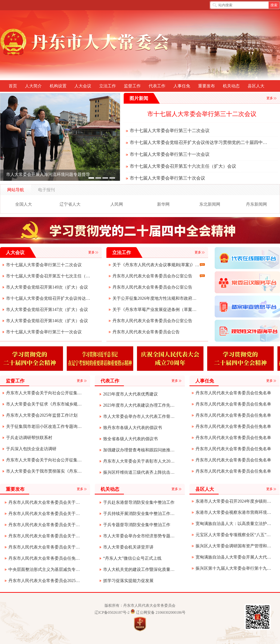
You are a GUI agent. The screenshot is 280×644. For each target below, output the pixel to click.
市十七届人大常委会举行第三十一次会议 (170, 154)
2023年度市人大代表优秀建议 (130, 394)
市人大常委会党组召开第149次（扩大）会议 (47, 287)
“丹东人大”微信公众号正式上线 (132, 558)
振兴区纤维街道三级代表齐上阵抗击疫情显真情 (139, 472)
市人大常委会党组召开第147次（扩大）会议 (47, 310)
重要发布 (206, 86)
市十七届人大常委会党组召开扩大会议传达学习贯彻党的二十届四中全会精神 (199, 142)
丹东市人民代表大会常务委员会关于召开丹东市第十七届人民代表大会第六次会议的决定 (44, 525)
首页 (13, 86)
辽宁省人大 (70, 204)
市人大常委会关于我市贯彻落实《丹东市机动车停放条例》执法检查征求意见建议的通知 (44, 471)
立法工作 (108, 86)
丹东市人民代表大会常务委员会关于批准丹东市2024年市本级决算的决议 (44, 547)
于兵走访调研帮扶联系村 (29, 438)
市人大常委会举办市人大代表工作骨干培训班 (139, 416)
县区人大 (256, 86)
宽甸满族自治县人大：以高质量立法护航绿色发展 (234, 524)
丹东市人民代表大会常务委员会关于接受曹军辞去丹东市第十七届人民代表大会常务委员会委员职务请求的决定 (44, 536)
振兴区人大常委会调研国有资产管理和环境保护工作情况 (234, 546)
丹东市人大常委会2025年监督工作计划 (42, 415)
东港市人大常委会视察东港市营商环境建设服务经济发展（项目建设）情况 (234, 512)
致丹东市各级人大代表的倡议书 (133, 428)
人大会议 (83, 86)
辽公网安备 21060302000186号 (161, 612)
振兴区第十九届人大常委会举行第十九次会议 (234, 568)
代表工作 (157, 86)
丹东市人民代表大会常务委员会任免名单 (233, 393)
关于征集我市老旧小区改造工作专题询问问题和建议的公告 (44, 426)
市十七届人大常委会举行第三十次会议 (167, 178)
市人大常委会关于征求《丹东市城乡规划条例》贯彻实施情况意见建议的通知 (44, 404)
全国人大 (24, 204)
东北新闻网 (210, 204)
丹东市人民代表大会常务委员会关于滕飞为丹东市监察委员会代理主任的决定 (44, 502)
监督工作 (132, 86)
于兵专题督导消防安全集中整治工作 (137, 525)
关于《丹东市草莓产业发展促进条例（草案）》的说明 (156, 310)
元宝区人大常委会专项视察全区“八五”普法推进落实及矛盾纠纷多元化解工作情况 (234, 535)
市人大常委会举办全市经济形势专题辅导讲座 (139, 536)
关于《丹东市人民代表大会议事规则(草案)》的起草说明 (156, 265)
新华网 (163, 204)
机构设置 (58, 86)
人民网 (117, 204)
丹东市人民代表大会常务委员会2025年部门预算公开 (44, 581)
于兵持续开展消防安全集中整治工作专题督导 (139, 514)
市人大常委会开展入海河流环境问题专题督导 (48, 174)
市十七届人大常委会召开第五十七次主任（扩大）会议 (49, 276)
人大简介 (33, 86)
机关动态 (231, 86)
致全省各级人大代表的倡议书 (130, 439)
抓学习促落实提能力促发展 (128, 581)
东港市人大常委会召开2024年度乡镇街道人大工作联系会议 (234, 501)
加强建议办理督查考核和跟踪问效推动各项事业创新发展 (139, 450)
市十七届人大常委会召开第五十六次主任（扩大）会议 (183, 166)
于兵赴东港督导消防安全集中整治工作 (139, 502)
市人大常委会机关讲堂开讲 (128, 547)
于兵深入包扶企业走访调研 (31, 449)
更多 (270, 98)
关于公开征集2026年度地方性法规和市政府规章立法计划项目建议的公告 (156, 298)
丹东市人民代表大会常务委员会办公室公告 (152, 276)
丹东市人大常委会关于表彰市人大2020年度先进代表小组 (139, 461)
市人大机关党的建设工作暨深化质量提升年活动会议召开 (139, 569)
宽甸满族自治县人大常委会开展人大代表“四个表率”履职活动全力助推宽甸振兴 (234, 557)
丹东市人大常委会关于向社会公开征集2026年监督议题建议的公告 (44, 393)
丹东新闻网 (256, 204)
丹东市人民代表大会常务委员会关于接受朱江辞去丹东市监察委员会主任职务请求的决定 (44, 514)
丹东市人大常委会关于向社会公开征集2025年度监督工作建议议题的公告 (44, 460)
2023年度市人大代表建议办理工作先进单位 (139, 405)
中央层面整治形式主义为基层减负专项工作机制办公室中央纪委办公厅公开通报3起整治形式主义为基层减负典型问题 (44, 569)
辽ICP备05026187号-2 (112, 612)
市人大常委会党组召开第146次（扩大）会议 (47, 321)
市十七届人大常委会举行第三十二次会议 (202, 114)
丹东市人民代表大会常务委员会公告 (146, 332)
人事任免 (182, 86)
